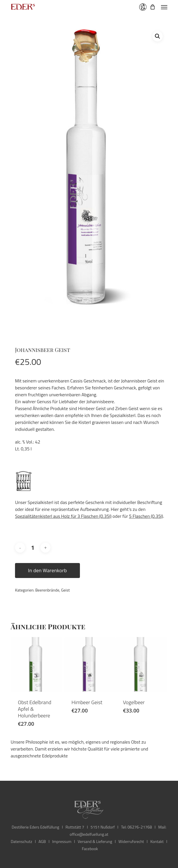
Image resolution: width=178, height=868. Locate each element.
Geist (65, 590)
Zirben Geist (127, 408)
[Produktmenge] (33, 548)
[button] (164, 7)
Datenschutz (21, 841)
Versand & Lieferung (95, 841)
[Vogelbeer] (142, 664)
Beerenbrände (47, 590)
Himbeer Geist (92, 408)
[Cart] (153, 7)
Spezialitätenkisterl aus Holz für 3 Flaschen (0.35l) (63, 516)
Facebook (90, 849)
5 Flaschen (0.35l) (146, 516)
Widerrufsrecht (131, 841)
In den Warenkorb (47, 571)
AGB (42, 841)
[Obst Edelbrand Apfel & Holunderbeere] (36, 664)
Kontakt (157, 841)
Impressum (62, 841)
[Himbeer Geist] (90, 664)
